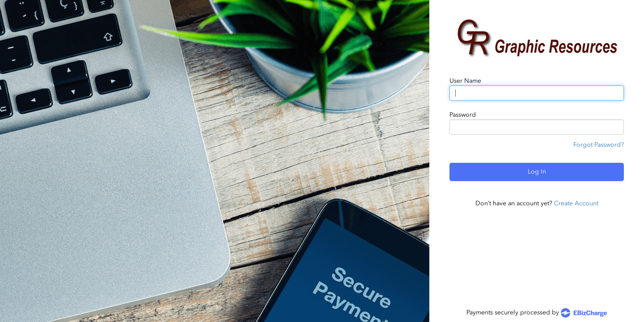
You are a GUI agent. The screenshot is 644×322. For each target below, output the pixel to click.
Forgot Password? (599, 145)
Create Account (576, 203)
